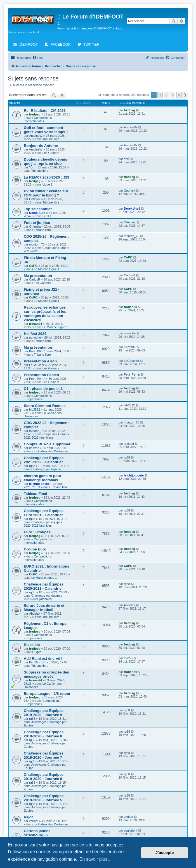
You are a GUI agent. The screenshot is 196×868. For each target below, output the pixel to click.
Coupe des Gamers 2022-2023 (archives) (46, 436)
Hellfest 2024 (35, 334)
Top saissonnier (38, 209)
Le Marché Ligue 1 (47, 269)
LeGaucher (37, 365)
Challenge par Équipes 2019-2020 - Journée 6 (44, 777)
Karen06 (35, 351)
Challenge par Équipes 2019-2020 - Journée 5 (44, 798)
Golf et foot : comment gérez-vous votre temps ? (46, 130)
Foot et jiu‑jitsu (37, 223)
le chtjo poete (39, 484)
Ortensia (35, 226)
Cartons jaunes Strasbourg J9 (37, 833)
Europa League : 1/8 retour (47, 694)
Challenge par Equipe (46, 469)
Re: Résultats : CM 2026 (45, 111)
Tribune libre (51, 139)
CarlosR (35, 279)
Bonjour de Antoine (41, 146)
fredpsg (35, 114)
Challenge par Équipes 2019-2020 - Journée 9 (44, 713)
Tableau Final (35, 494)
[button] (185, 95)
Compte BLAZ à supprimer (47, 444)
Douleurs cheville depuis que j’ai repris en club (45, 161)
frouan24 (36, 324)
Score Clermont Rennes (45, 406)
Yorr (32, 167)
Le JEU (48, 216)
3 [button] (167, 95)
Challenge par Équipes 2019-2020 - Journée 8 (44, 734)
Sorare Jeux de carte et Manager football (44, 608)
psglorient (131, 830)
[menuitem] (38, 58)
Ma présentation (38, 276)
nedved (34, 448)
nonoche (35, 337)
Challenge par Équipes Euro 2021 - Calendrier (44, 513)
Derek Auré (37, 213)
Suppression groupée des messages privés (46, 674)
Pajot (28, 817)
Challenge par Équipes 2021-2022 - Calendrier (44, 460)
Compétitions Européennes (38, 397)
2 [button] (160, 95)
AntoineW (36, 136)
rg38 (32, 466)
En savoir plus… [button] (96, 859)
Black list (32, 645)
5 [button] (179, 95)
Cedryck (35, 199)
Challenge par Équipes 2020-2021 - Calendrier (44, 586)
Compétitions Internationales (38, 119)
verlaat (34, 821)
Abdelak (35, 614)
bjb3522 (35, 409)
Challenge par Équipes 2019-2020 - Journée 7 (44, 755)
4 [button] (173, 95)
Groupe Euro (35, 549)
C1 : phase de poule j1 (43, 389)
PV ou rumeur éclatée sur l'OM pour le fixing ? (46, 193)
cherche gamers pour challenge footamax (42, 478)
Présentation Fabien (41, 375)
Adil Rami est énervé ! (43, 658)
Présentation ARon (40, 361)
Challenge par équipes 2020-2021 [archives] (43, 524)
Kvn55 (33, 662)
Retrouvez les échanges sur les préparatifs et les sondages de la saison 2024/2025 (45, 314)
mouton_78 (37, 244)
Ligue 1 (48, 184)
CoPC (33, 266)
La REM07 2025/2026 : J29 (47, 177)
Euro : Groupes (37, 532)
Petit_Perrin (37, 379)
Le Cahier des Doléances (51, 451)
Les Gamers (51, 153)
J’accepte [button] (165, 853)
